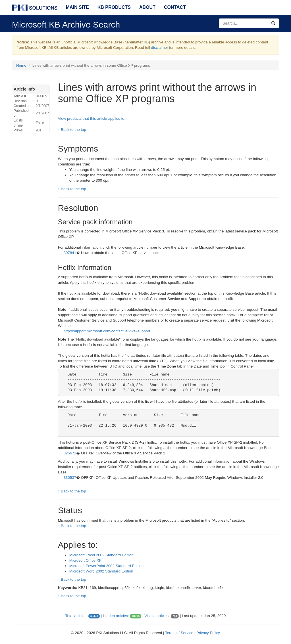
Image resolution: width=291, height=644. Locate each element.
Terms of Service (179, 633)
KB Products (114, 7)
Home (21, 65)
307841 (70, 253)
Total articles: (76, 616)
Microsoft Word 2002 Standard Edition (101, 571)
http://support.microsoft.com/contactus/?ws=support (107, 331)
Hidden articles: (116, 616)
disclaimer (159, 48)
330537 (70, 478)
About (147, 7)
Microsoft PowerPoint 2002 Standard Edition (107, 566)
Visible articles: (157, 616)
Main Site (77, 7)
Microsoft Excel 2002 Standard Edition (101, 555)
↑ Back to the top (72, 130)
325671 (70, 453)
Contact (175, 7)
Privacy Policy (208, 633)
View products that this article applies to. (92, 118)
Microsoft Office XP (86, 560)
